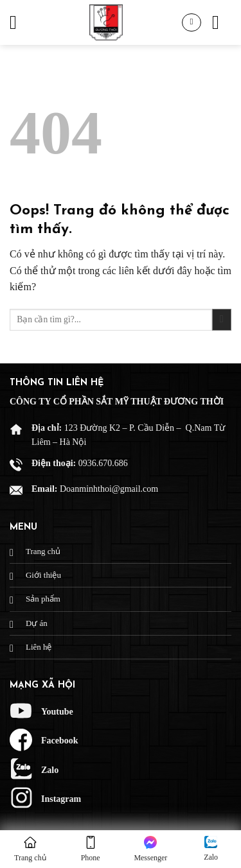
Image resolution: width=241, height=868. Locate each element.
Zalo (211, 849)
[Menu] (19, 22)
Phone (91, 849)
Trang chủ (30, 849)
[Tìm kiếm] (222, 22)
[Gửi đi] (222, 320)
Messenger (150, 849)
